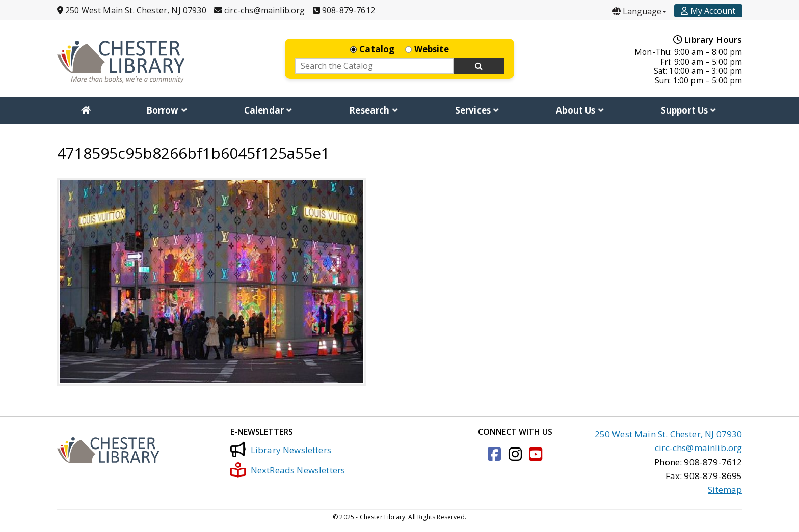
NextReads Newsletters (288, 470)
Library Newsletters (281, 450)
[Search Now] (479, 66)
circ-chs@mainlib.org (698, 448)
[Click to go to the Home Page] (121, 62)
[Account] (708, 11)
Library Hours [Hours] (708, 39)
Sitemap (725, 489)
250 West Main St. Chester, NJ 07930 (669, 434)
